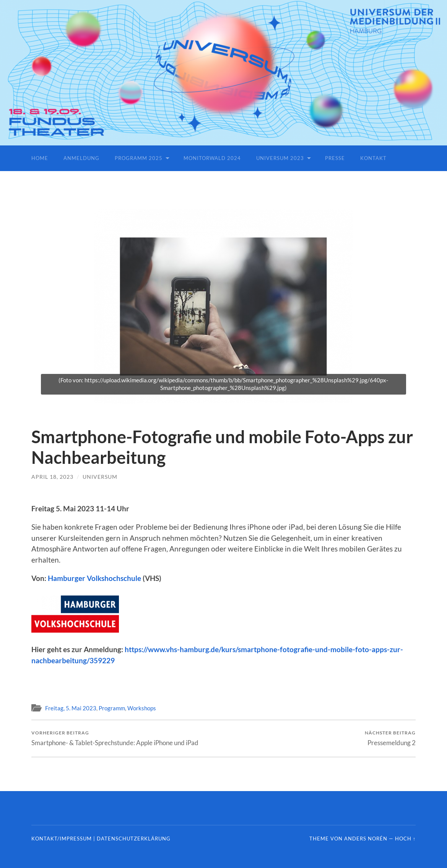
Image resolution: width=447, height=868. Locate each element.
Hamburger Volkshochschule (94, 578)
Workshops (142, 708)
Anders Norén (366, 839)
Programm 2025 (139, 158)
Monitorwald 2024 (212, 158)
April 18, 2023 (52, 477)
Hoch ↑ (405, 839)
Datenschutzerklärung (134, 839)
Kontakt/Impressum (62, 839)
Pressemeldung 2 (390, 738)
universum (100, 477)
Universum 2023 (280, 158)
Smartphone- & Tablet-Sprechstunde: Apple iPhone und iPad (115, 738)
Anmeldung (81, 158)
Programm (112, 708)
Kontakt (373, 158)
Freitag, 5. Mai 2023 (71, 708)
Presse (335, 158)
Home (40, 158)
